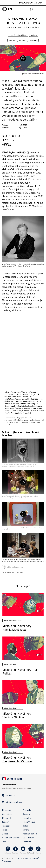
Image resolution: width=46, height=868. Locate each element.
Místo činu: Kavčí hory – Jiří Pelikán (21, 672)
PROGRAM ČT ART (31, 3)
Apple (7, 144)
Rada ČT (26, 826)
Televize (12, 40)
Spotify (8, 140)
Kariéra (26, 830)
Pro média (27, 810)
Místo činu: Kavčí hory (18, 35)
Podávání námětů (30, 834)
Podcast (34, 35)
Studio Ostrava (29, 822)
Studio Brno (28, 818)
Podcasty (6, 826)
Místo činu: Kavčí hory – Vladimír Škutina (18, 715)
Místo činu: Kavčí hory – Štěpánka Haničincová (18, 759)
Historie (22, 40)
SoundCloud (13, 136)
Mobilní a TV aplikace (11, 838)
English (20, 858)
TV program (7, 810)
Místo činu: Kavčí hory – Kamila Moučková (18, 628)
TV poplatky (7, 818)
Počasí (5, 830)
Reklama (26, 814)
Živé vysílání (7, 814)
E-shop (5, 834)
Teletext (6, 822)
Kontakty (27, 842)
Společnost (33, 40)
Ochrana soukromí (32, 858)
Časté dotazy (28, 838)
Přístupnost (6, 861)
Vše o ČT (5, 842)
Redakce (5, 128)
